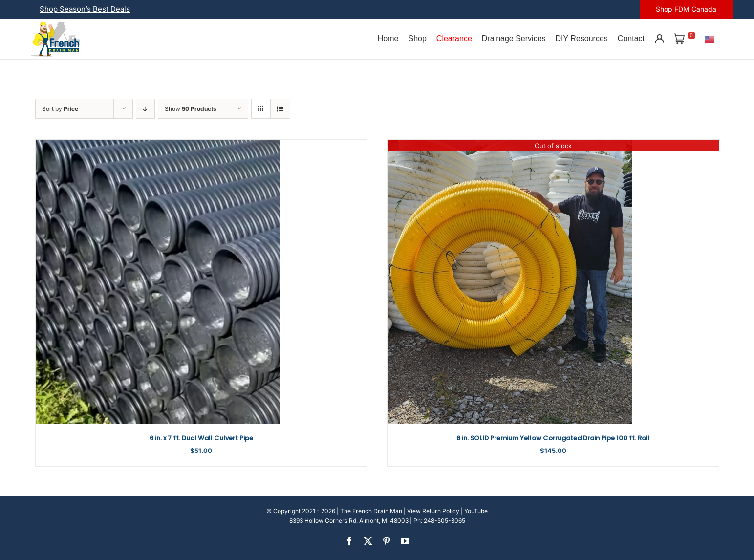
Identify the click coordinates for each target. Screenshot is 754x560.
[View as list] (280, 109)
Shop (417, 38)
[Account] (659, 39)
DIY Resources (582, 38)
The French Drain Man (371, 511)
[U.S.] (710, 39)
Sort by (60, 109)
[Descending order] (145, 109)
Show (191, 109)
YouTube (476, 511)
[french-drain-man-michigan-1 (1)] (56, 24)
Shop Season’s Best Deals (85, 9)
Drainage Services (514, 38)
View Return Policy (433, 511)
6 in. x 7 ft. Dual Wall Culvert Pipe (201, 438)
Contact (631, 38)
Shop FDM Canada (686, 9)
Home (388, 38)
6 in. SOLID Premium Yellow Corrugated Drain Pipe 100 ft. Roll (553, 438)
